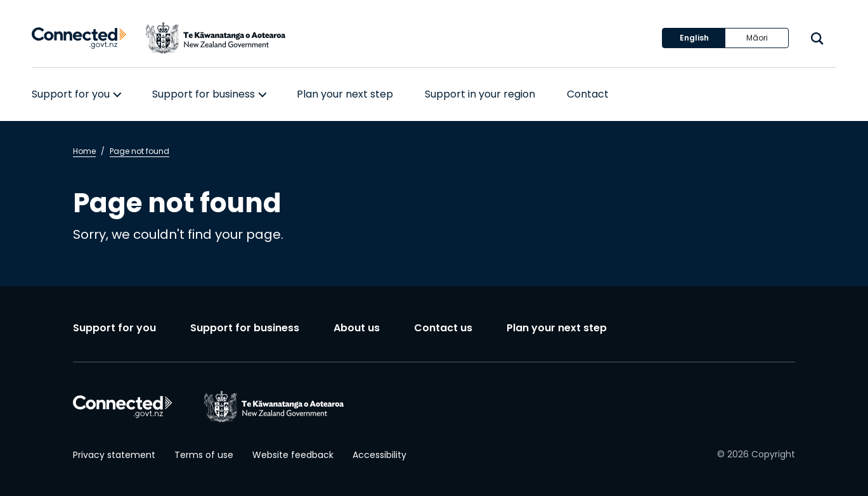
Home (84, 151)
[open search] (817, 39)
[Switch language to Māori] (757, 38)
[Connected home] (79, 38)
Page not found (139, 151)
